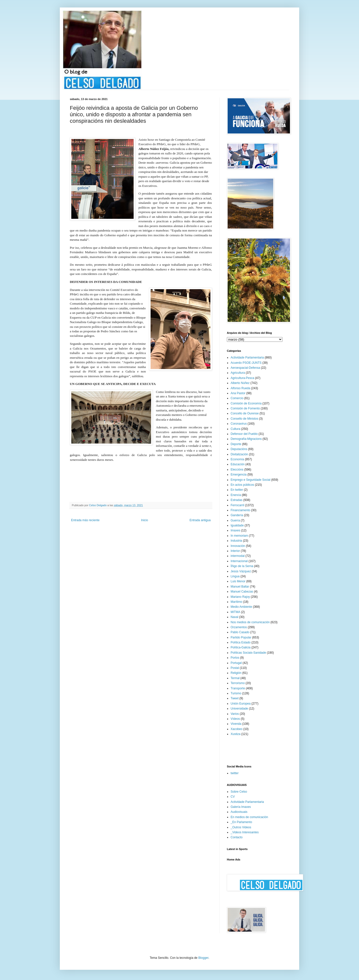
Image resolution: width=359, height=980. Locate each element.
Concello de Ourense (245, 413)
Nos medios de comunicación (250, 622)
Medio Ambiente (241, 607)
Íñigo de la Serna (242, 566)
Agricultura (238, 373)
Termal (235, 678)
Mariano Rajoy (240, 597)
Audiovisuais (239, 812)
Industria (236, 541)
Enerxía (236, 495)
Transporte (238, 688)
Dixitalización (239, 454)
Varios (235, 714)
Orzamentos (239, 627)
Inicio (145, 520)
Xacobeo (236, 729)
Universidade (239, 709)
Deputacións (239, 449)
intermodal (238, 556)
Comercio (237, 398)
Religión (236, 673)
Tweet (235, 698)
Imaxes (235, 530)
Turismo (236, 693)
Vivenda (236, 724)
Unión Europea (241, 704)
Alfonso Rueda (240, 388)
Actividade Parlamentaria (247, 358)
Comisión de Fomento (245, 408)
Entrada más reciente (85, 520)
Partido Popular (241, 637)
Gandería (237, 515)
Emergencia (239, 475)
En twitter (237, 490)
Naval (234, 617)
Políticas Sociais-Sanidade (248, 653)
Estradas (236, 500)
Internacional (239, 561)
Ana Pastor (238, 393)
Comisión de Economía (246, 403)
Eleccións (237, 470)
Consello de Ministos (244, 419)
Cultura (235, 429)
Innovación (238, 546)
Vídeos (235, 719)
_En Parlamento (241, 822)
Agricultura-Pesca (242, 378)
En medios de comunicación (249, 817)
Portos (235, 658)
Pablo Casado (240, 632)
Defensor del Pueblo (244, 434)
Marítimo (236, 602)
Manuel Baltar (240, 587)
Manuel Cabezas (242, 592)
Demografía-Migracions (246, 439)
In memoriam (239, 536)
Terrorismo (238, 683)
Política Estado (241, 642)
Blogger (203, 958)
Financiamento (240, 510)
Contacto (237, 837)
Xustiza (235, 734)
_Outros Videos (241, 827)
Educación (238, 464)
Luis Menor (238, 581)
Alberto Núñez (240, 383)
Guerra (235, 520)
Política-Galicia (241, 647)
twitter (235, 773)
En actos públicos (242, 485)
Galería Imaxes (241, 807)
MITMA (235, 612)
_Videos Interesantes (245, 832)
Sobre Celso (239, 792)
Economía (237, 459)
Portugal (236, 663)
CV (233, 797)
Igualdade (237, 525)
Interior (235, 551)
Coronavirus (239, 424)
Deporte (236, 444)
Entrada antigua (200, 520)
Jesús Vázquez (241, 571)
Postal (235, 668)
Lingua (235, 576)
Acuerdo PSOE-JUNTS (246, 363)
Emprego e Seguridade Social (250, 480)
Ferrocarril (237, 505)
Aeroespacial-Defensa (245, 368)
